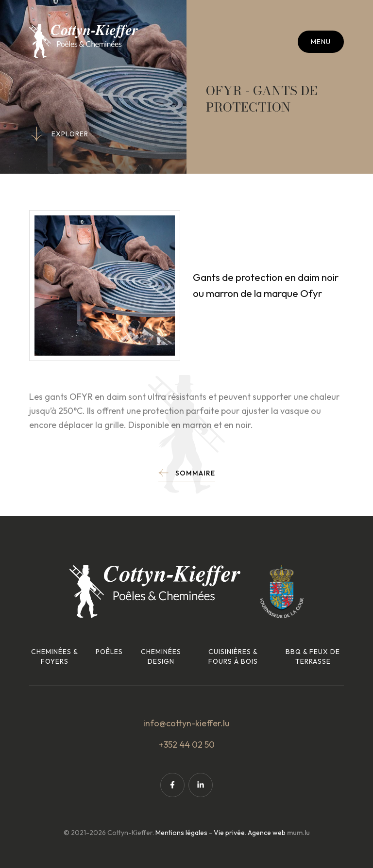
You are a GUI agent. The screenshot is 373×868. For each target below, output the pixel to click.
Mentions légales (181, 833)
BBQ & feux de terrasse (313, 656)
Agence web (267, 833)
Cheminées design (161, 656)
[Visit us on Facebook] (172, 785)
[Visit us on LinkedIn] (201, 785)
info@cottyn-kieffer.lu (186, 723)
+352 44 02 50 (187, 745)
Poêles (109, 652)
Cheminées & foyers (55, 656)
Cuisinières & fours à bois (233, 656)
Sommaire (195, 473)
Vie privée (229, 833)
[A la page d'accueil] (84, 41)
